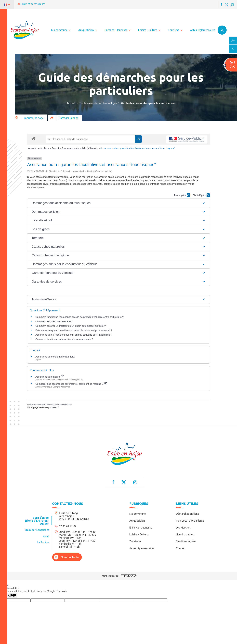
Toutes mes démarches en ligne (98, 103)
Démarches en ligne (187, 514)
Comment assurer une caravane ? (54, 321)
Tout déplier (201, 195)
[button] (118, 203)
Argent (56, 148)
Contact (181, 548)
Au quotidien (137, 521)
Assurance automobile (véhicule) (80, 148)
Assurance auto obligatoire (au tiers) (55, 357)
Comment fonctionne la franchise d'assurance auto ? (64, 339)
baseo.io (55, 407)
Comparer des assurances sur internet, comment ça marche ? (71, 384)
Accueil (71, 103)
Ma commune (138, 514)
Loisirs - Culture (139, 534)
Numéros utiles (185, 534)
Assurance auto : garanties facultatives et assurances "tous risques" (138, 148)
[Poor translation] (12, 596)
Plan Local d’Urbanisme (190, 521)
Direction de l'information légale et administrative (50, 405)
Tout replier (182, 195)
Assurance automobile (49, 377)
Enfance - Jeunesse (141, 528)
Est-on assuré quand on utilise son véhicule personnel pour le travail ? (74, 330)
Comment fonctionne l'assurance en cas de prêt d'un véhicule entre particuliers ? (79, 317)
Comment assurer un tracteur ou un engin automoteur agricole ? (71, 326)
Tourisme (135, 541)
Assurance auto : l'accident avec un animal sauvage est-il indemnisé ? (74, 335)
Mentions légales (186, 541)
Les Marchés (183, 528)
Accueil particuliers (39, 148)
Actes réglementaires (142, 548)
